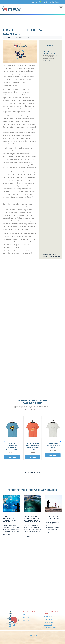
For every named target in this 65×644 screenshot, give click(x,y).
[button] (60, 441)
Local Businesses (50, 628)
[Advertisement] (32, 283)
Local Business (8, 38)
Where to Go (48, 616)
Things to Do (48, 619)
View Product (12, 457)
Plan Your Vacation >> (9, 2)
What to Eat (48, 625)
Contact (26, 617)
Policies (26, 620)
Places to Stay (49, 622)
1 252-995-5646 (50, 61)
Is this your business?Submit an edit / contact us (51, 255)
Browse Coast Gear (32, 473)
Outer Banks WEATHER (32, 596)
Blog (25, 615)
